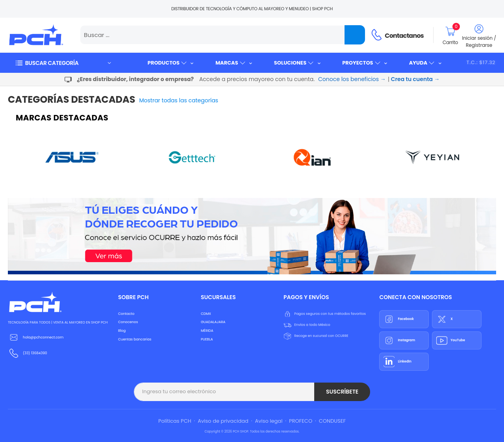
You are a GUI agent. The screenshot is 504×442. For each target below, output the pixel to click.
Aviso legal (269, 421)
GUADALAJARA (213, 322)
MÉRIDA (207, 331)
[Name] (355, 35)
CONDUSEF (332, 421)
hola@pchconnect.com (43, 337)
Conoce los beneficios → (352, 79)
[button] (63, 63)
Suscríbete (342, 392)
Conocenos (128, 322)
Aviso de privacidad (223, 421)
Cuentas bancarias (135, 339)
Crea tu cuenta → (415, 79)
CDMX (206, 314)
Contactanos (404, 36)
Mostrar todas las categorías (179, 100)
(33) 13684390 (35, 353)
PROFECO (301, 421)
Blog (122, 331)
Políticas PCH (175, 421)
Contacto (126, 314)
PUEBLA (207, 339)
